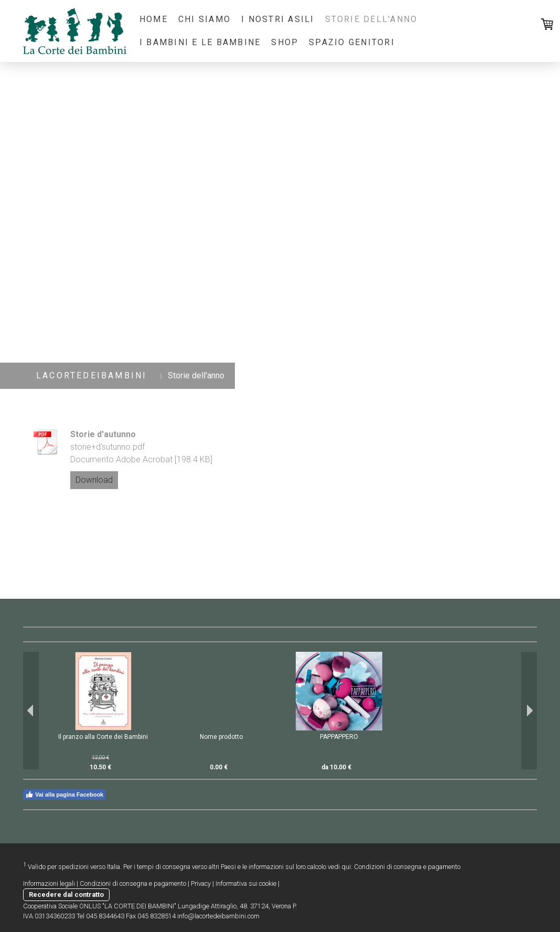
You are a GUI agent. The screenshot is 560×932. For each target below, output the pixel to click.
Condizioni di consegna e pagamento (407, 867)
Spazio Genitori (352, 42)
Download (94, 480)
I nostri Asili (278, 19)
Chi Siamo (204, 19)
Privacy (201, 883)
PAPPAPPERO (339, 737)
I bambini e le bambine (200, 42)
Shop (285, 42)
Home (154, 19)
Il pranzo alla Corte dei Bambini (103, 737)
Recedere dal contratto (66, 894)
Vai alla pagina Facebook (64, 795)
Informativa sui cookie (246, 883)
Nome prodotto (221, 737)
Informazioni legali (49, 883)
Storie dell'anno (371, 19)
